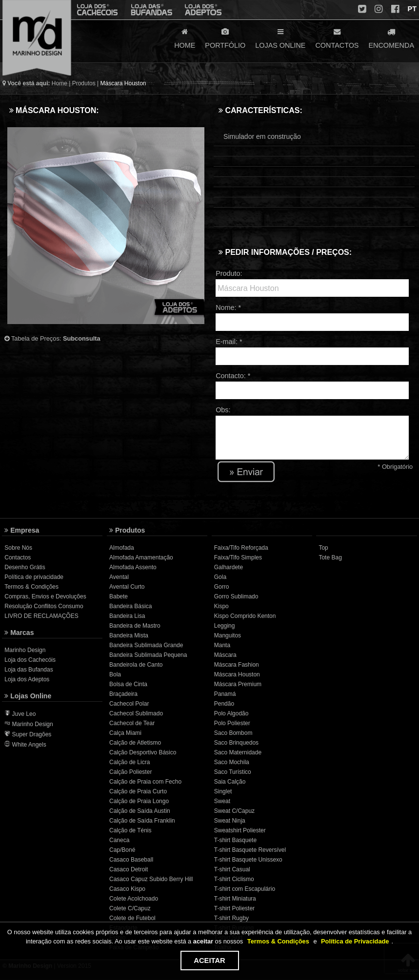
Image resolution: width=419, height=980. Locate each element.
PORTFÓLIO (225, 38)
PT (411, 9)
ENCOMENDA (391, 38)
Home (60, 83)
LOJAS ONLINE (280, 38)
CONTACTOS (337, 38)
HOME (185, 38)
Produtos (84, 83)
